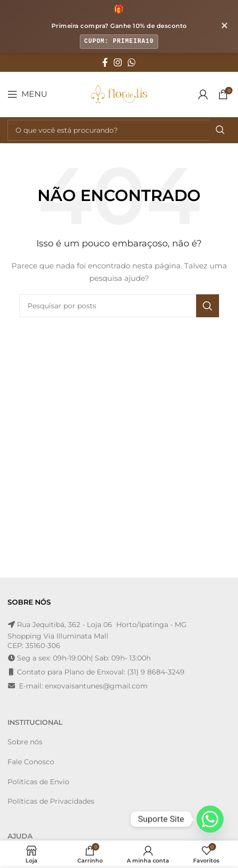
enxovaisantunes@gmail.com (96, 686)
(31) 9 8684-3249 (156, 672)
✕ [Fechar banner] (224, 26)
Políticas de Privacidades (51, 801)
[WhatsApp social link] (132, 62)
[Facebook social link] (105, 62)
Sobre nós (25, 742)
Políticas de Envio (38, 782)
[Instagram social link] (118, 62)
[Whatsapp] (210, 819)
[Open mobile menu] (27, 94)
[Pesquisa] (119, 130)
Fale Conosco (31, 762)
